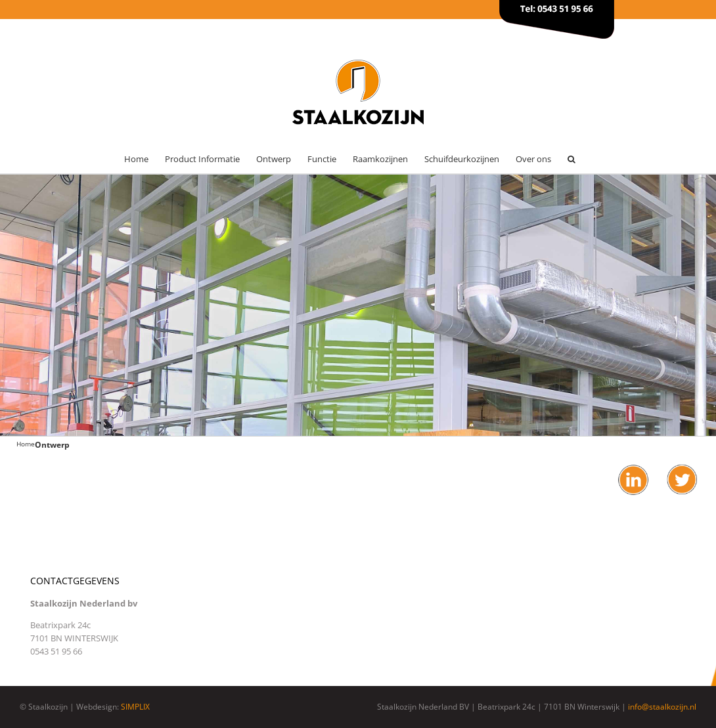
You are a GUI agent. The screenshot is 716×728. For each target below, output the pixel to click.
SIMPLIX (135, 707)
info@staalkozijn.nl (662, 707)
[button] (571, 159)
